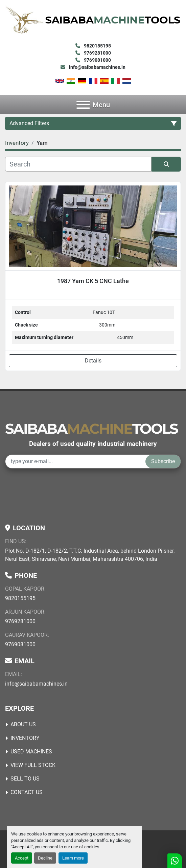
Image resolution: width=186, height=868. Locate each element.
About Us (23, 724)
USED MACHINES (31, 752)
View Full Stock (33, 765)
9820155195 (97, 46)
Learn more (73, 858)
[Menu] (83, 105)
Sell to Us (25, 779)
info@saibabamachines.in (97, 67)
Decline (45, 858)
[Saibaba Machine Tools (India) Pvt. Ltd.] (92, 428)
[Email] (75, 461)
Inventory (25, 738)
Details (93, 361)
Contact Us (27, 792)
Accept (22, 858)
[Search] (78, 164)
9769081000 (97, 60)
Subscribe (163, 461)
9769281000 (97, 53)
